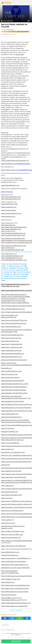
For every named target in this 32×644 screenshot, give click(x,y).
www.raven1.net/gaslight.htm (12, 344)
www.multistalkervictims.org (11, 350)
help (3, 124)
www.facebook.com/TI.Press (14, 180)
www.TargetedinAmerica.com (12, 258)
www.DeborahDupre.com (10, 185)
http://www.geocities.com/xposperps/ (15, 592)
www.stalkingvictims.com (10, 552)
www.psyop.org (7, 498)
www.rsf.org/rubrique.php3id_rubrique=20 (16, 504)
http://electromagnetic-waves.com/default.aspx (10, 572)
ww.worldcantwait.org (10, 555)
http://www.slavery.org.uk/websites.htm (15, 585)
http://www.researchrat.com (11, 338)
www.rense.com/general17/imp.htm (14, 188)
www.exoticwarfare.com (10, 414)
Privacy (16, 637)
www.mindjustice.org (9, 202)
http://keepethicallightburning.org (13, 233)
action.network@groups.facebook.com (15, 160)
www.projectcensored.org (10, 377)
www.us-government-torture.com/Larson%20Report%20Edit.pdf (16, 364)
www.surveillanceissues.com (11, 371)
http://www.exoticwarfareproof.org (14, 323)
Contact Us (10, 637)
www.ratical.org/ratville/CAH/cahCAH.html (16, 462)
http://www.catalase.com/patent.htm (14, 606)
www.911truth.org (8, 428)
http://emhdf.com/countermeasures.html (16, 422)
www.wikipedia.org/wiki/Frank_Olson (14, 393)
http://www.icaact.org (8, 225)
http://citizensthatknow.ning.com (13, 309)
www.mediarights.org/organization (14, 561)
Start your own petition (16, 610)
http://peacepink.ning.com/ (11, 199)
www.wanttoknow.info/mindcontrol (14, 398)
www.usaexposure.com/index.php (13, 546)
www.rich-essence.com (9, 374)
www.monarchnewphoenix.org (12, 335)
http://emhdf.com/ (8, 248)
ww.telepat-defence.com (11, 600)
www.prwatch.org (7, 449)
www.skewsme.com (8, 216)
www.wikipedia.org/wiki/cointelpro (14, 390)
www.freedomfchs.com (9, 204)
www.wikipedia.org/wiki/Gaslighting (14, 387)
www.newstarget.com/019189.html (14, 477)
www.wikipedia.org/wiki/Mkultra (13, 381)
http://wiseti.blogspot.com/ (11, 197)
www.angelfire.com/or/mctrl (11, 471)
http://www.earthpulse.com (11, 326)
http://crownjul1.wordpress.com (13, 531)
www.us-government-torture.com (13, 235)
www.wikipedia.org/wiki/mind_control (15, 384)
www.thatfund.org (8, 582)
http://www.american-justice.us (12, 440)
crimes (23, 114)
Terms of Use (22, 637)
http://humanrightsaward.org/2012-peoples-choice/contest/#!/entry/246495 (16, 296)
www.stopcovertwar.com (10, 341)
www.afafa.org (6, 368)
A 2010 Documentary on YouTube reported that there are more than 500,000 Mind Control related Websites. (15, 301)
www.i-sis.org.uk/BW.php (10, 443)
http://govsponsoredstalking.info (13, 238)
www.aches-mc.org (8, 523)
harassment (20, 54)
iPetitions (16, 3)
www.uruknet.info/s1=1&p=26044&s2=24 (16, 558)
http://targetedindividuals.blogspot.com (15, 284)
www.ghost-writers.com (10, 431)
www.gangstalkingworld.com (11, 357)
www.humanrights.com (10, 315)
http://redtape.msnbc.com (11, 579)
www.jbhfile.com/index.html (11, 396)
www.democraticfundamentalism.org (15, 565)
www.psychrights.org (9, 317)
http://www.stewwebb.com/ (11, 229)
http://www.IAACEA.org (6, 220)
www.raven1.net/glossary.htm (12, 347)
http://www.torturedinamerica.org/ (14, 246)
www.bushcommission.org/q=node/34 (15, 420)
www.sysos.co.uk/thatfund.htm (12, 510)
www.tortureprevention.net (11, 537)
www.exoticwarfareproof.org (11, 417)
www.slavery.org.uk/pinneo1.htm (13, 452)
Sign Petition (16, 641)
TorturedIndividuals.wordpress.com (14, 260)
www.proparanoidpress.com (11, 213)
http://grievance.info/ (9, 595)
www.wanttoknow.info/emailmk (13, 401)
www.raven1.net (7, 195)
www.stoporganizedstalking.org (12, 353)
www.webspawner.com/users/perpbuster (16, 408)
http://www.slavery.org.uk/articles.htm (15, 588)
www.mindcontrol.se (9, 210)
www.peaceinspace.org (9, 492)
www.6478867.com (8, 598)
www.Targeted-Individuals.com (12, 256)
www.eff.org (5, 465)
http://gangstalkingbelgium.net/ (13, 250)
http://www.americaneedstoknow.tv (14, 227)
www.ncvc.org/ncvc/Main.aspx (12, 534)
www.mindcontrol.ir (8, 231)
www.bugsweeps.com (9, 254)
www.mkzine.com (7, 486)
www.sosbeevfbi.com (9, 207)
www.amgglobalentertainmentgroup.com (16, 603)
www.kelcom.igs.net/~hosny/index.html (15, 568)
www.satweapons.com (9, 223)
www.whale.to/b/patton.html (11, 495)
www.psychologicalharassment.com (14, 360)
